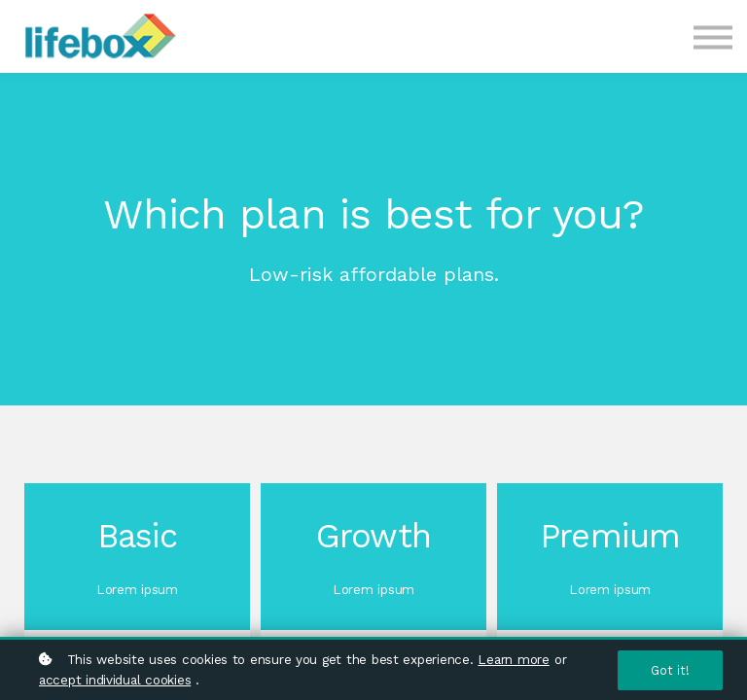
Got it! (670, 670)
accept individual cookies (115, 680)
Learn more (513, 659)
